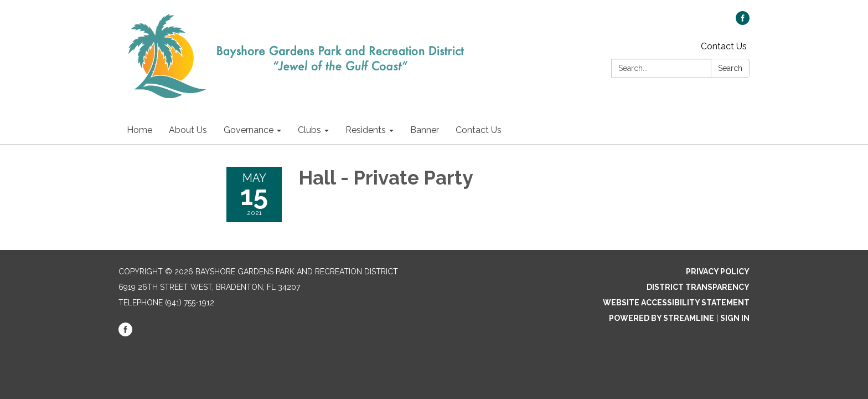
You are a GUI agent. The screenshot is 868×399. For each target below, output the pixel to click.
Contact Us (724, 46)
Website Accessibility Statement (676, 303)
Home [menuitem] (139, 130)
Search (730, 68)
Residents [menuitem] (366, 130)
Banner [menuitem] (425, 130)
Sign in (735, 318)
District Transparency (698, 287)
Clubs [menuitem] (309, 130)
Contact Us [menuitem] (479, 130)
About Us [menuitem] (188, 130)
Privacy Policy (718, 272)
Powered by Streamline (662, 318)
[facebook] (743, 22)
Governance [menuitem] (249, 130)
